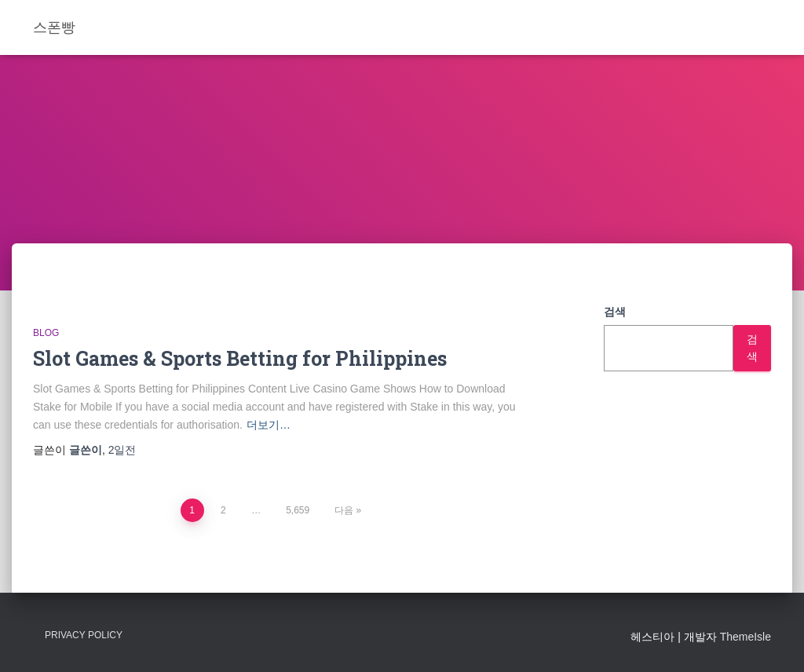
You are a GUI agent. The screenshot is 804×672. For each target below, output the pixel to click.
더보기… (269, 425)
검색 (615, 312)
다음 (344, 510)
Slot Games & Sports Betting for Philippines (240, 358)
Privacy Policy (84, 635)
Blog (46, 333)
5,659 (298, 510)
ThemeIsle (746, 637)
